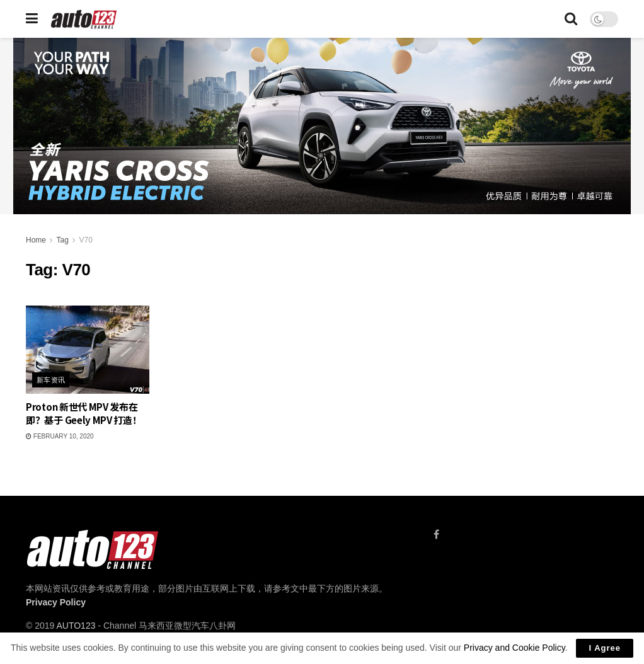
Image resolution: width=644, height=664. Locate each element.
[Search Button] (571, 19)
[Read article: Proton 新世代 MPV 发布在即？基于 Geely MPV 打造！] (88, 350)
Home (36, 240)
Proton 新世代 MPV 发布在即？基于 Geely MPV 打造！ (84, 413)
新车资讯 (51, 380)
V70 (86, 240)
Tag (62, 240)
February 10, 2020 (60, 436)
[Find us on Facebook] (436, 535)
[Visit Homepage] (84, 19)
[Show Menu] (32, 19)
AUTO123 (76, 626)
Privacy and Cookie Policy (515, 648)
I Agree (605, 648)
